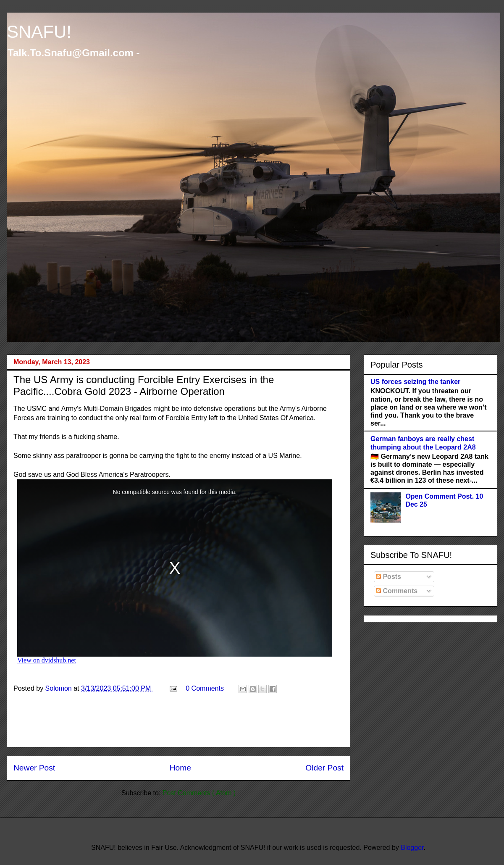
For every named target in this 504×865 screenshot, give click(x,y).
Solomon (60, 688)
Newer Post (34, 768)
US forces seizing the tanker (415, 382)
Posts (388, 577)
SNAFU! (39, 32)
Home (180, 768)
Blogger (412, 848)
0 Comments (205, 688)
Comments (397, 591)
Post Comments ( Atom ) (199, 793)
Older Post (324, 768)
